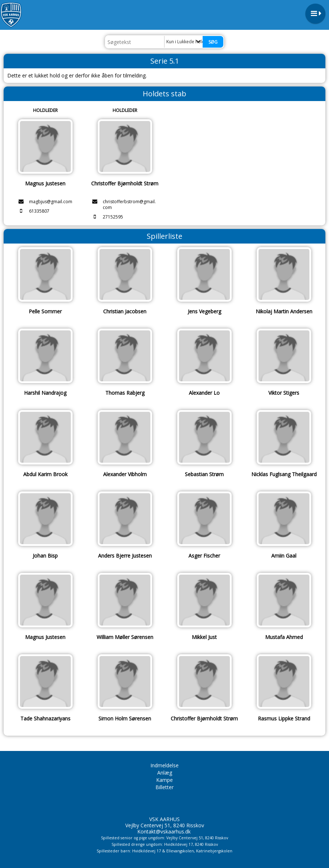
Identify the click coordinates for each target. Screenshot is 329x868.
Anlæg (165, 773)
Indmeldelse (164, 765)
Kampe (164, 780)
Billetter (164, 787)
